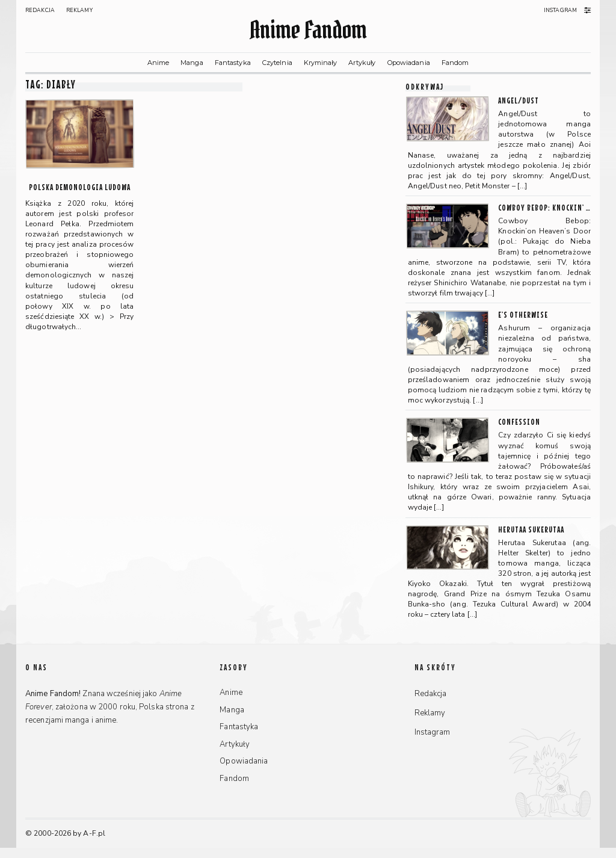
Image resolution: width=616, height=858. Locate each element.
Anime (159, 63)
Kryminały (320, 63)
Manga (192, 63)
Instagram (560, 10)
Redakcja (40, 10)
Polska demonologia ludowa (80, 187)
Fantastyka (233, 63)
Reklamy (79, 10)
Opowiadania (409, 63)
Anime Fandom (308, 30)
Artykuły (362, 63)
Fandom (455, 63)
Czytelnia (277, 63)
